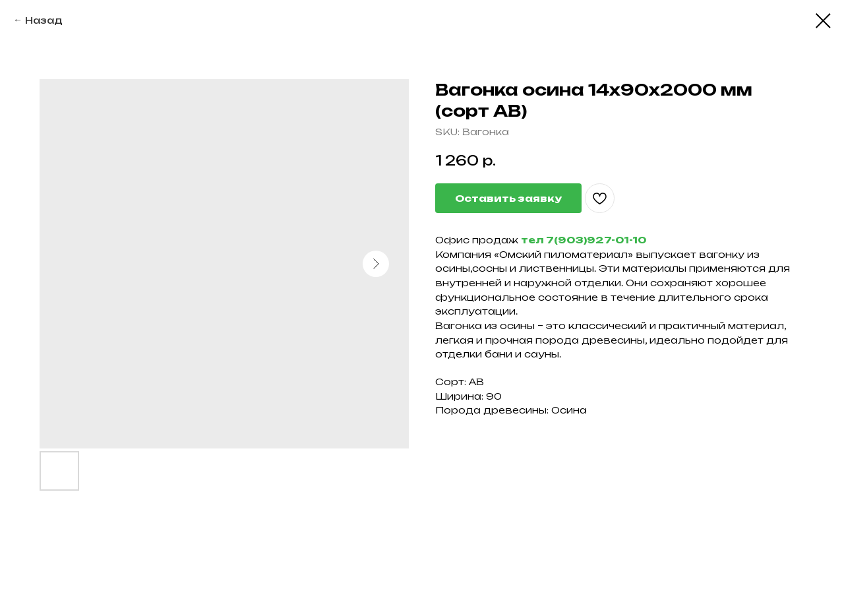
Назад (44, 20)
